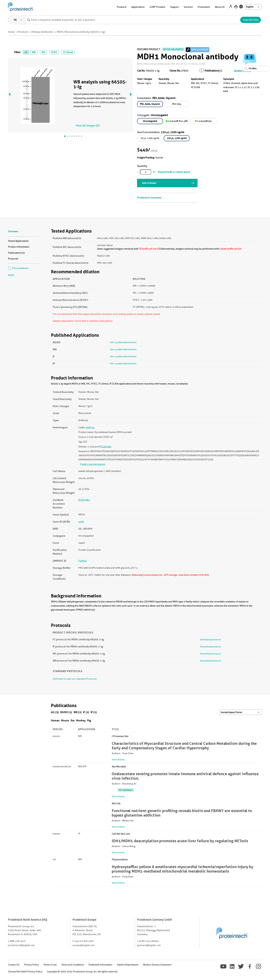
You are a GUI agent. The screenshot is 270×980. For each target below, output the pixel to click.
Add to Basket (149, 183)
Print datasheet (18, 268)
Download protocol (210, 639)
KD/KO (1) (66, 712)
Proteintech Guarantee (149, 198)
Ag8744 (90, 427)
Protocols (13, 259)
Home (11, 32)
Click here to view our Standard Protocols (75, 679)
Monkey (81, 720)
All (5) (55, 712)
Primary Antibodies (43, 32)
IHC (43, 52)
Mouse (65, 720)
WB (34, 52)
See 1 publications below (123, 342)
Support (174, 7)
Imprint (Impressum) (128, 965)
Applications (138, 7)
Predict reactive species (93, 464)
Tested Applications (18, 241)
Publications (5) (16, 253)
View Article (118, 759)
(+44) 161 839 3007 (83, 941)
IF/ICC (54, 52)
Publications (212, 71)
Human (55, 720)
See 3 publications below (123, 349)
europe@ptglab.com (84, 945)
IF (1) (86, 712)
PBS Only (177, 104)
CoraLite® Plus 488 (177, 121)
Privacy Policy (31, 965)
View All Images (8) (88, 126)
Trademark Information (100, 965)
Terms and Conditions (72, 965)
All (26, 52)
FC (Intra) (68, 52)
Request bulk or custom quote (174, 172)
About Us (220, 7)
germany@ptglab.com (149, 945)
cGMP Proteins (157, 7)
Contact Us (14, 965)
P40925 (83, 561)
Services (188, 7)
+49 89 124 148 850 (148, 941)
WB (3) (77, 712)
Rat (73, 720)
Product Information (19, 247)
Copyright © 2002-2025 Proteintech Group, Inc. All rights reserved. (82, 972)
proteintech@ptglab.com (21, 945)
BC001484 (106, 447)
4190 (81, 522)
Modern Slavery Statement (157, 965)
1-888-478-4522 (17, 941)
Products (122, 7)
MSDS (11, 275)
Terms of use (50, 965)
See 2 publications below (123, 363)
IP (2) (94, 712)
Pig (89, 720)
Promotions (204, 7)
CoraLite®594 (203, 121)
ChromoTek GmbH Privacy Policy (25, 972)
